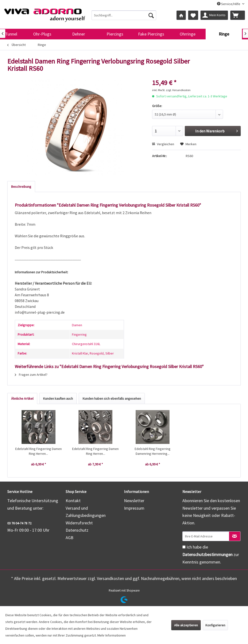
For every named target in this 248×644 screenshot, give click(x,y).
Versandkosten (110, 578)
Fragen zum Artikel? (31, 375)
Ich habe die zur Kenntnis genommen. (211, 554)
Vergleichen (163, 144)
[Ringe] (224, 34)
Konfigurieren (215, 625)
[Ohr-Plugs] (42, 34)
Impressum (134, 508)
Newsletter (134, 501)
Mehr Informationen (112, 635)
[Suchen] (151, 15)
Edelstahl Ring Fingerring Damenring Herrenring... (153, 451)
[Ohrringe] (187, 34)
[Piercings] (115, 34)
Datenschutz (77, 530)
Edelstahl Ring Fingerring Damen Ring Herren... (39, 451)
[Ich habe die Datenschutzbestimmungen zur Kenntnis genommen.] (184, 547)
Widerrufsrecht (79, 523)
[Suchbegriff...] (124, 15)
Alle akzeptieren (186, 625)
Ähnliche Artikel (22, 398)
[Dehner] (78, 34)
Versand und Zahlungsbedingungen (86, 512)
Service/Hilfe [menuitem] (229, 4)
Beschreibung (21, 187)
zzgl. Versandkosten (178, 90)
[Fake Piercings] (151, 34)
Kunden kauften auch (58, 398)
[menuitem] (124, 15)
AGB (70, 538)
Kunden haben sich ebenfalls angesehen (112, 398)
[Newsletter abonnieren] (235, 536)
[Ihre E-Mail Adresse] (206, 536)
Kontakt (73, 501)
